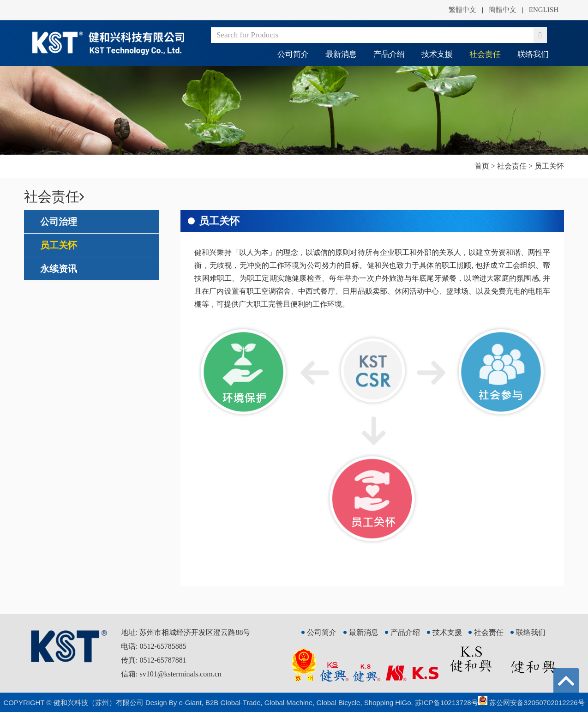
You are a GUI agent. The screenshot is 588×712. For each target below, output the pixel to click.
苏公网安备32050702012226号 (531, 703)
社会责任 (485, 54)
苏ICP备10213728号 (447, 703)
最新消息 (341, 54)
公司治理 (59, 222)
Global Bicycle (338, 703)
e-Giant (190, 703)
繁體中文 (462, 10)
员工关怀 (59, 245)
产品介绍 (389, 54)
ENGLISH (544, 10)
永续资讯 (59, 269)
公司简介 (293, 54)
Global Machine (288, 703)
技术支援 (437, 54)
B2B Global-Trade (233, 703)
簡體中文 (503, 10)
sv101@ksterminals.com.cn (180, 674)
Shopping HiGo (388, 703)
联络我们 (533, 54)
